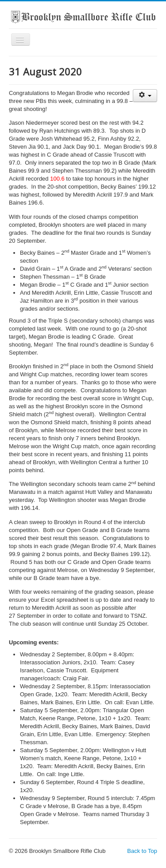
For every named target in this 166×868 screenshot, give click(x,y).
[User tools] (145, 96)
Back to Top (142, 851)
